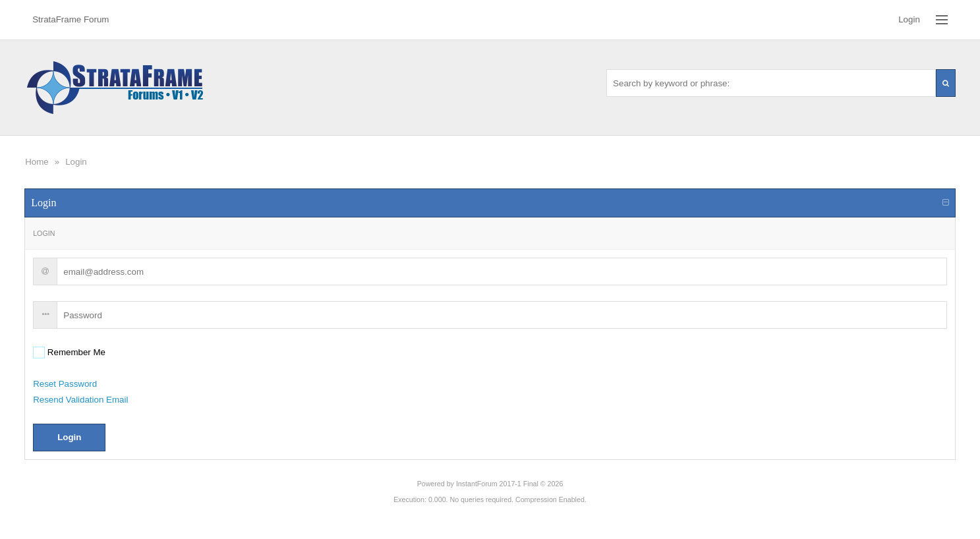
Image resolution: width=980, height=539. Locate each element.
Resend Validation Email (80, 400)
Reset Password (65, 384)
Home (37, 162)
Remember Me (75, 352)
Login (76, 162)
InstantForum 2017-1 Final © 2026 (509, 484)
